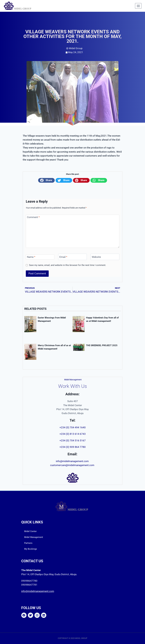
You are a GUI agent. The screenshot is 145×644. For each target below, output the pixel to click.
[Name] (40, 257)
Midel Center (30, 531)
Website (96, 257)
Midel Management (34, 537)
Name (31, 257)
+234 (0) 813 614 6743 (73, 434)
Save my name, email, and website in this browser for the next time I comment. (68, 265)
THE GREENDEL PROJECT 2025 (102, 345)
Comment (33, 217)
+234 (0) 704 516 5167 (73, 440)
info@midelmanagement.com (73, 461)
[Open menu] (138, 6)
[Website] (105, 257)
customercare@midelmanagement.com (72, 465)
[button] (46, 180)
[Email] (73, 257)
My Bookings (31, 549)
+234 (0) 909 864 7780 (73, 447)
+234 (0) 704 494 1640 (73, 427)
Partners (28, 543)
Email (63, 257)
